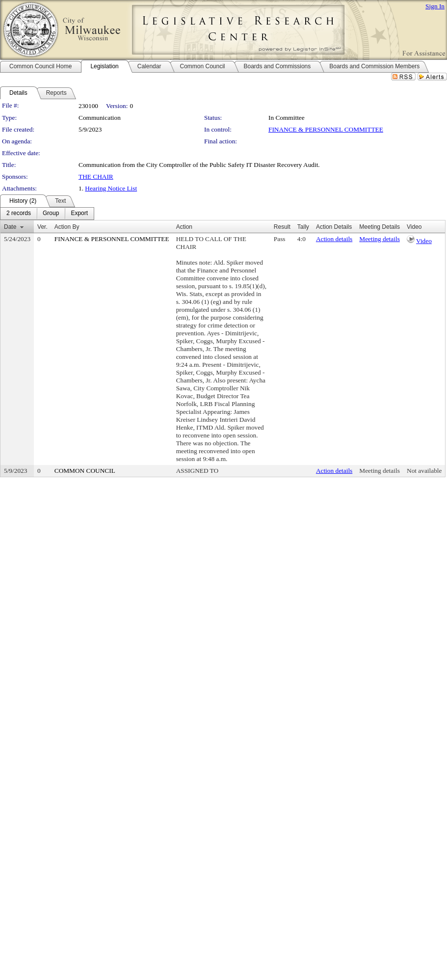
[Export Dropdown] (79, 214)
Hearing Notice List (111, 188)
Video (424, 241)
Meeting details (380, 239)
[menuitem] (19, 214)
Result (282, 227)
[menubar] (47, 214)
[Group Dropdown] (51, 214)
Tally (303, 227)
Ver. (42, 227)
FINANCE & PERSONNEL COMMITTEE (326, 129)
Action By (67, 227)
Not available (424, 471)
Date (10, 227)
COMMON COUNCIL (85, 471)
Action (184, 227)
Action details (334, 239)
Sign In (435, 6)
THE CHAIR (96, 177)
